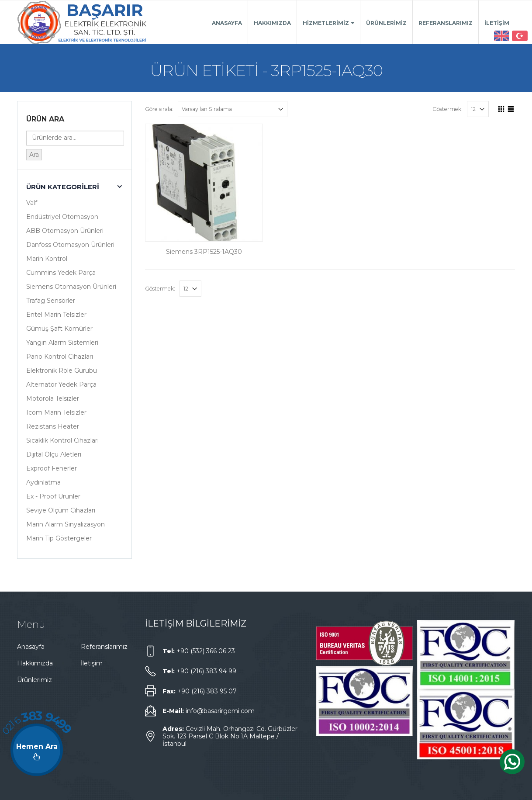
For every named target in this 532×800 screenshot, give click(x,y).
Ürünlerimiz (386, 23)
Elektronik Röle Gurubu (62, 371)
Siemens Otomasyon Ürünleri (71, 287)
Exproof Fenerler (52, 468)
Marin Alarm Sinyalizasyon (66, 524)
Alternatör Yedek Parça (61, 384)
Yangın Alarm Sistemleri (62, 343)
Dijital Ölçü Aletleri (54, 454)
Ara (34, 155)
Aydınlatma (43, 482)
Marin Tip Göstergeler (59, 538)
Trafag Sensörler (51, 301)
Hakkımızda (272, 23)
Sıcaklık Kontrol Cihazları (62, 440)
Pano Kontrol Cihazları (60, 357)
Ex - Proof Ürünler (53, 496)
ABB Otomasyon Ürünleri (65, 231)
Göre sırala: (159, 109)
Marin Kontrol (47, 259)
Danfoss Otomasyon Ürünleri (70, 245)
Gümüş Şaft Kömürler (59, 329)
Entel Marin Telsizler (56, 315)
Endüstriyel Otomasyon (62, 217)
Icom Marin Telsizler (56, 412)
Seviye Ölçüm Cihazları (61, 510)
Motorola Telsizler (53, 398)
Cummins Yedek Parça (61, 273)
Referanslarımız (446, 23)
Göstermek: (447, 109)
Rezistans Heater (53, 426)
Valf (32, 203)
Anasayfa (227, 23)
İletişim (497, 23)
